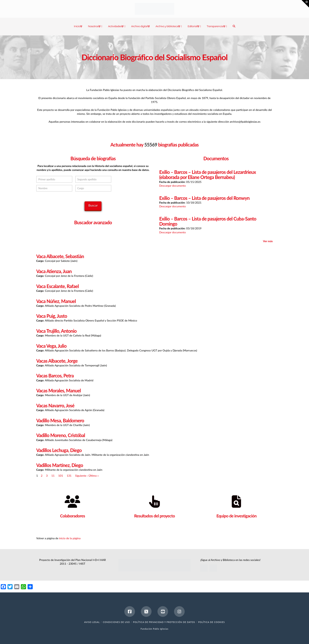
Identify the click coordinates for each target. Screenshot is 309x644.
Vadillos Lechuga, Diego (59, 450)
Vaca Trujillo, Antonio (56, 331)
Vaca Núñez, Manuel (56, 301)
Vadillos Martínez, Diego (60, 465)
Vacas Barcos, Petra (55, 376)
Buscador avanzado (93, 222)
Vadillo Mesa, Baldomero (60, 421)
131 (69, 476)
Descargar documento (173, 186)
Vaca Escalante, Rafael (58, 286)
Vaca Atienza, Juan (54, 271)
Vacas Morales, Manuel (59, 391)
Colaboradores (73, 516)
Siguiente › (81, 476)
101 (60, 476)
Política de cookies (212, 622)
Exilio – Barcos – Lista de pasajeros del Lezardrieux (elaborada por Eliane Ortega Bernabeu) (208, 175)
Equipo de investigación (236, 516)
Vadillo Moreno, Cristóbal (61, 435)
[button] (305, 4)
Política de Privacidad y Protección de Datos (164, 622)
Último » (94, 476)
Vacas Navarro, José (55, 406)
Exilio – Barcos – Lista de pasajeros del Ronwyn (204, 198)
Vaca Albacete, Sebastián (60, 256)
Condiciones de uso (116, 622)
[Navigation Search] (234, 27)
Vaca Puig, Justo (52, 316)
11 (53, 476)
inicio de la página (70, 538)
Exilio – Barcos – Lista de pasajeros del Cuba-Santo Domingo (208, 221)
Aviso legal (92, 622)
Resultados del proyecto (155, 516)
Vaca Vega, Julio (51, 346)
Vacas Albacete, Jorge (57, 361)
